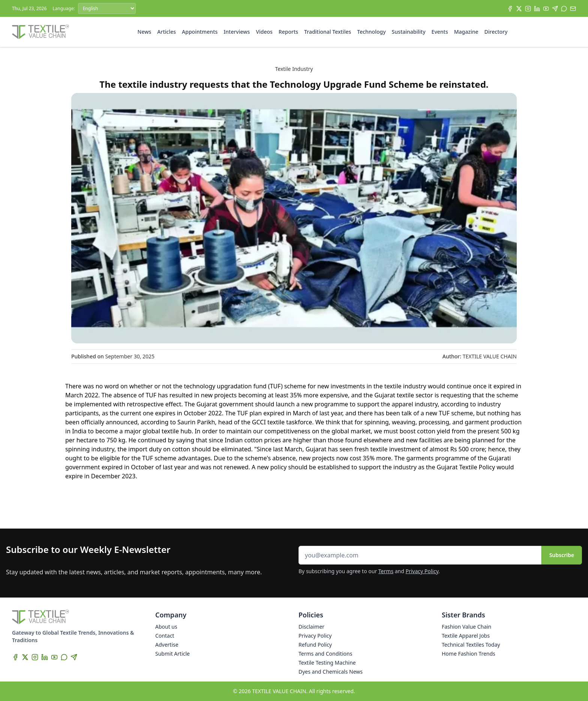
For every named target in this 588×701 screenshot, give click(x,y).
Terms (386, 571)
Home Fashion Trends (469, 654)
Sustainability (409, 32)
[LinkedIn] (537, 9)
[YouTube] (546, 9)
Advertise (167, 645)
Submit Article (172, 654)
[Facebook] (510, 9)
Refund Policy (315, 645)
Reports (288, 32)
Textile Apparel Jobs (466, 636)
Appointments (200, 32)
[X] (519, 9)
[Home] (40, 32)
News (145, 32)
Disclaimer (311, 627)
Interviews (237, 32)
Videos (264, 32)
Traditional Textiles (328, 32)
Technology (371, 32)
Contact (165, 636)
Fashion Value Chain (466, 627)
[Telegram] (555, 9)
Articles (166, 32)
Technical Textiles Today (471, 645)
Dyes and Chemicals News (331, 672)
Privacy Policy (422, 571)
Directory (496, 32)
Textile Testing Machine (327, 663)
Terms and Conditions (325, 654)
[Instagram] (528, 9)
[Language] (107, 8)
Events (440, 32)
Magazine (466, 32)
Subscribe (562, 555)
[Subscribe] (573, 9)
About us (166, 627)
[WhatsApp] (564, 9)
